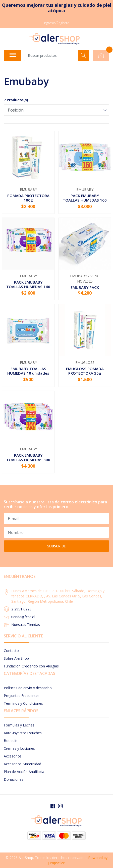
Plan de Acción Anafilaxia (24, 772)
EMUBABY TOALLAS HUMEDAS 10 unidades (28, 371)
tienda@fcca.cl (23, 617)
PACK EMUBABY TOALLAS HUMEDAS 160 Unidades (28, 287)
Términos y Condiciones (23, 703)
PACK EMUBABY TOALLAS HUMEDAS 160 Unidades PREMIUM (85, 200)
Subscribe (56, 546)
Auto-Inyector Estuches (23, 733)
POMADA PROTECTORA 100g (28, 198)
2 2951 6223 (21, 609)
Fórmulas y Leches (19, 725)
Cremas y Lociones (19, 748)
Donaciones (14, 779)
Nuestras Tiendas (26, 625)
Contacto (11, 651)
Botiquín (11, 741)
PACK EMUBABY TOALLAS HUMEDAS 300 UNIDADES (28, 460)
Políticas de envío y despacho (28, 688)
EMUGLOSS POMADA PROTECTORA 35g (85, 371)
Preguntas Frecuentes (22, 696)
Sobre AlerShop (16, 658)
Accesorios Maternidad (22, 764)
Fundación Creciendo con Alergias (31, 666)
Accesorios (13, 756)
